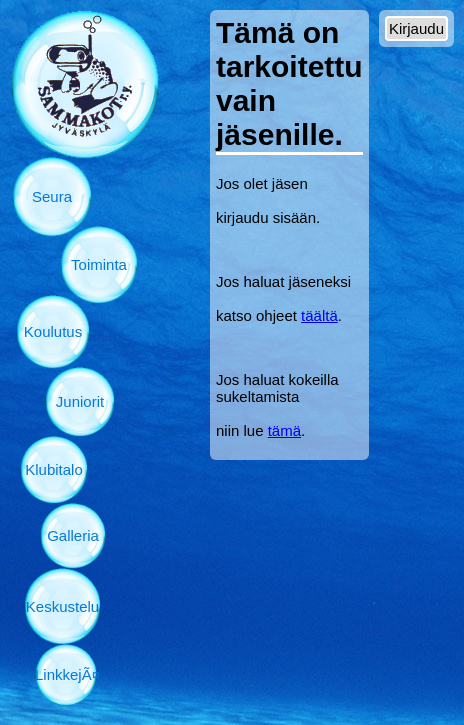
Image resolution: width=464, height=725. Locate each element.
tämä (284, 430)
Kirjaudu (416, 28)
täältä (319, 315)
